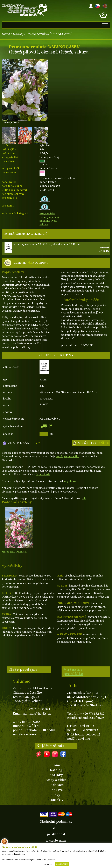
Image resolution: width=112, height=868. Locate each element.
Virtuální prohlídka (74, 672)
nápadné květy (48, 221)
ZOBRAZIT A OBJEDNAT (31, 263)
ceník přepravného (68, 457)
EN (104, 5)
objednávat (71, 481)
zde (84, 498)
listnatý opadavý (49, 217)
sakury (44, 225)
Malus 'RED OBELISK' (14, 552)
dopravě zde (43, 474)
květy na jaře (47, 213)
